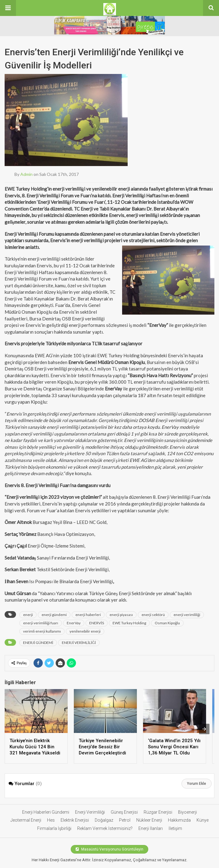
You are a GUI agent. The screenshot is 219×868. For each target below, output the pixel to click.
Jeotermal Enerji (26, 820)
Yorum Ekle (197, 784)
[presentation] (204, 729)
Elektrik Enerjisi (75, 820)
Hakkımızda (179, 820)
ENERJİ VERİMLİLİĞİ (79, 643)
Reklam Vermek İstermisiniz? (105, 828)
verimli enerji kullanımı (42, 631)
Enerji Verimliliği (90, 812)
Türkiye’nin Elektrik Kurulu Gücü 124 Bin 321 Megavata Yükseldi (35, 747)
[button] (8, 8)
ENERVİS (97, 623)
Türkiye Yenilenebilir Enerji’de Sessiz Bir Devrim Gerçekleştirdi (102, 747)
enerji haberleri (88, 615)
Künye (203, 820)
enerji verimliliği (187, 615)
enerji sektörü (153, 615)
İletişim (175, 828)
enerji (28, 615)
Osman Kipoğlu (167, 623)
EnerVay (74, 623)
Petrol (125, 820)
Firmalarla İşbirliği (54, 828)
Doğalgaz (104, 820)
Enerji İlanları (151, 828)
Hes (51, 820)
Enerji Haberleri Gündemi (46, 812)
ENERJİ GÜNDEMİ (38, 643)
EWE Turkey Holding (129, 623)
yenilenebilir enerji (85, 631)
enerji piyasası (121, 615)
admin (26, 174)
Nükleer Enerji (149, 820)
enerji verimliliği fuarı (41, 623)
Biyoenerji (187, 812)
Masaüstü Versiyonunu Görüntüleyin (109, 849)
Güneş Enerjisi (124, 812)
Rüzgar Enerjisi (158, 812)
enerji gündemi (54, 615)
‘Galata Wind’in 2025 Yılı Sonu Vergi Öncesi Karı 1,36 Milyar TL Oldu (174, 747)
